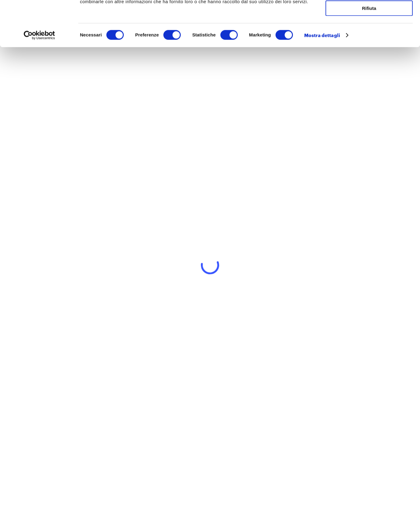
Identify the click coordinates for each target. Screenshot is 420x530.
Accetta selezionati (369, 33)
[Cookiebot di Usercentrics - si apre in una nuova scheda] (39, 78)
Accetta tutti (369, 15)
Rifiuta (369, 51)
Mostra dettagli (322, 78)
